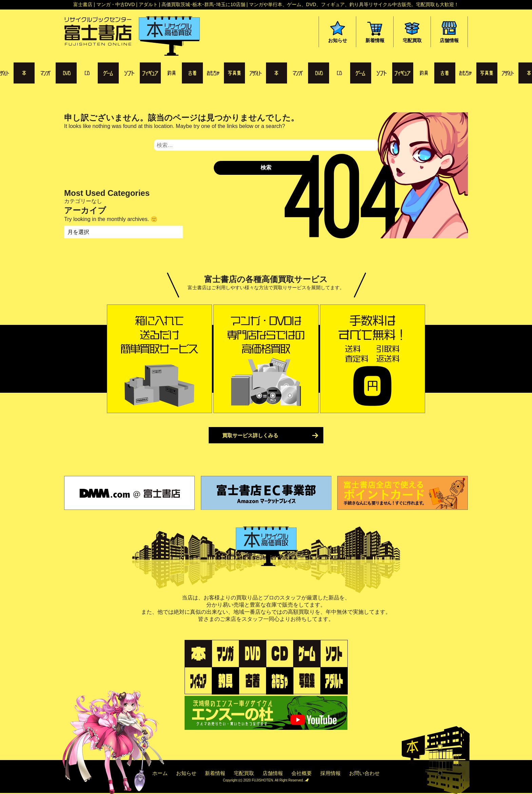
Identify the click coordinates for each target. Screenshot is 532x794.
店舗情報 (273, 773)
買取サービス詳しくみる (250, 435)
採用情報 (330, 773)
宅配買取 (244, 773)
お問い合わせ (364, 773)
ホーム (160, 773)
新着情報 (215, 773)
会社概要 (302, 773)
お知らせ (186, 773)
